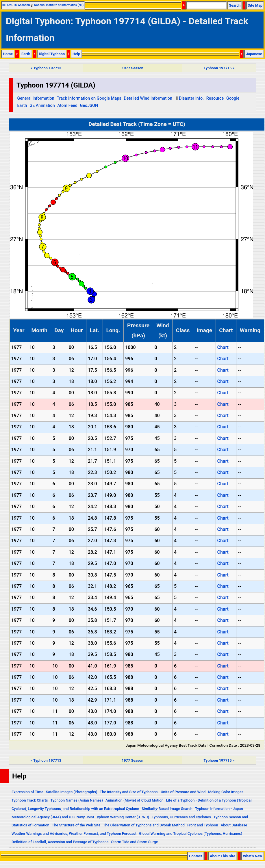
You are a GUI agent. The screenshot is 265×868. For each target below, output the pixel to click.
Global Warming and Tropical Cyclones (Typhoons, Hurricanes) (191, 833)
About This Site (223, 856)
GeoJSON (89, 106)
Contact (195, 856)
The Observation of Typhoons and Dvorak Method (144, 825)
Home (8, 54)
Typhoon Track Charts (30, 800)
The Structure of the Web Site (76, 825)
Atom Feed (67, 106)
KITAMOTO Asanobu (16, 5)
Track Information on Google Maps (89, 98)
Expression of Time (27, 792)
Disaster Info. (191, 98)
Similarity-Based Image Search (167, 809)
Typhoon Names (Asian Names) (77, 800)
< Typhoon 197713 (46, 68)
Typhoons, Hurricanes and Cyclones (181, 817)
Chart (223, 347)
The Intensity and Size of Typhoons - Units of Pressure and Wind (153, 792)
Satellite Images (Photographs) (72, 792)
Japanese (254, 54)
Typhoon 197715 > (219, 68)
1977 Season (132, 68)
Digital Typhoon (52, 54)
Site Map (255, 5)
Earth (26, 54)
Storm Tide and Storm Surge (134, 842)
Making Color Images (226, 792)
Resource (215, 98)
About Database (234, 825)
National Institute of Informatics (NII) (59, 5)
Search (235, 5)
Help (76, 54)
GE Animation (42, 106)
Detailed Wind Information (148, 98)
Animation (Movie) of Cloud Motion (135, 800)
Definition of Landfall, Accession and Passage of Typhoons (60, 842)
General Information (36, 98)
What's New (253, 856)
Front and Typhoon (203, 825)
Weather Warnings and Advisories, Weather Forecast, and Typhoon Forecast (74, 833)
